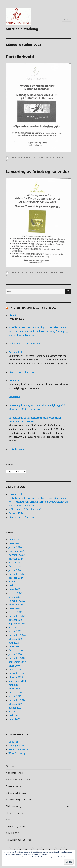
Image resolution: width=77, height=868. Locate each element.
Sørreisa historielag (22, 29)
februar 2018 (15, 692)
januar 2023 (15, 597)
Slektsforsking (14, 806)
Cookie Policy (64, 857)
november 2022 (17, 601)
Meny (67, 19)
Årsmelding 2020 (15, 826)
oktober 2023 (16, 578)
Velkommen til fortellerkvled (25, 344)
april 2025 (14, 563)
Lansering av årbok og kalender (38, 172)
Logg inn (14, 742)
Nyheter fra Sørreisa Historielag (33, 308)
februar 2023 (15, 593)
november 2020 (17, 635)
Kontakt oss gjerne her (18, 780)
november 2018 (17, 673)
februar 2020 (16, 650)
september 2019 (17, 662)
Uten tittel (14, 315)
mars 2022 (14, 608)
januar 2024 (15, 570)
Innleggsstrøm (17, 746)
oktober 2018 (16, 677)
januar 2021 (15, 631)
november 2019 (17, 658)
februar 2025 (15, 566)
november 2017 (17, 700)
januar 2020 (15, 654)
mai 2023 (14, 585)
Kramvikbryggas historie (19, 800)
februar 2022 (16, 612)
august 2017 (15, 708)
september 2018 (17, 681)
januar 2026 (15, 547)
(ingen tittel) (16, 494)
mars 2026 (14, 543)
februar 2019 (15, 670)
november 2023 (17, 574)
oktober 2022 (16, 605)
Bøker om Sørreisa (16, 793)
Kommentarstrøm (19, 749)
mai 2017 (13, 715)
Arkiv (9, 820)
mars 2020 (15, 647)
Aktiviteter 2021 (14, 773)
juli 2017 (13, 712)
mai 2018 (13, 685)
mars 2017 (14, 719)
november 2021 (17, 616)
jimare (13, 157)
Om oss (10, 766)
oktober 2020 (16, 639)
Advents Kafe (16, 352)
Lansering (14, 397)
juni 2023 (14, 582)
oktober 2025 (16, 559)
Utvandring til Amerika (22, 372)
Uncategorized (43, 157)
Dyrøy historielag (15, 813)
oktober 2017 (16, 704)
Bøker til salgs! (14, 786)
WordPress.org (17, 753)
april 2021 (14, 627)
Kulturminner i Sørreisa (19, 840)
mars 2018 (14, 689)
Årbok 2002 (12, 833)
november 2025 (17, 555)
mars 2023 (14, 589)
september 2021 (17, 624)
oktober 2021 (16, 620)
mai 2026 (14, 540)
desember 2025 (17, 551)
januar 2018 (15, 696)
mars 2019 (14, 666)
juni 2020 (14, 643)
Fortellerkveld (20, 57)
